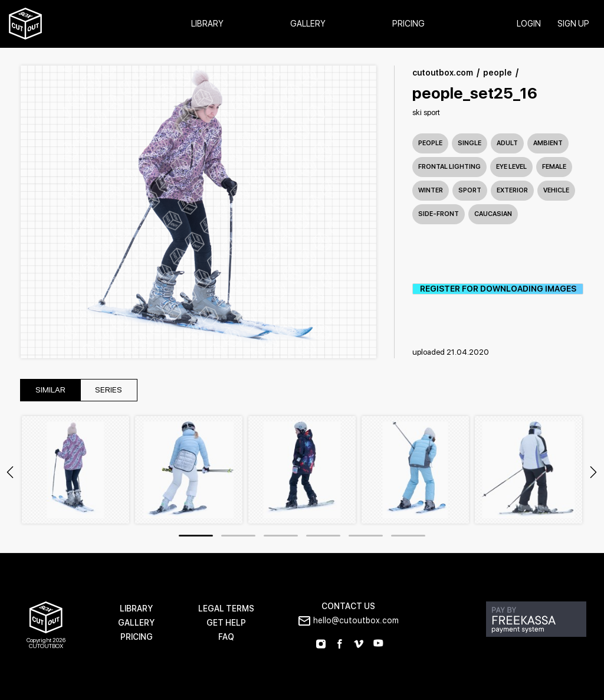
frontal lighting (449, 167)
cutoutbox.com (443, 73)
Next (593, 473)
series (111, 390)
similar (51, 390)
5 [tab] (366, 536)
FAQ (226, 637)
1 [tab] (196, 536)
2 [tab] (238, 536)
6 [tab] (408, 536)
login (528, 24)
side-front (439, 214)
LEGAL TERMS (226, 609)
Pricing (408, 24)
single (470, 143)
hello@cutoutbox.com (356, 621)
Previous (10, 473)
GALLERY (136, 623)
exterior (512, 190)
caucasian (493, 214)
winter (431, 190)
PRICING (137, 637)
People (430, 143)
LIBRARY (136, 609)
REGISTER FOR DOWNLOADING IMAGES (498, 289)
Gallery (308, 24)
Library (207, 24)
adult (507, 143)
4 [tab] (323, 536)
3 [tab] (281, 536)
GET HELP (226, 623)
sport (470, 190)
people (498, 73)
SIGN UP (573, 24)
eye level (511, 167)
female (554, 167)
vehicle (556, 190)
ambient (548, 143)
